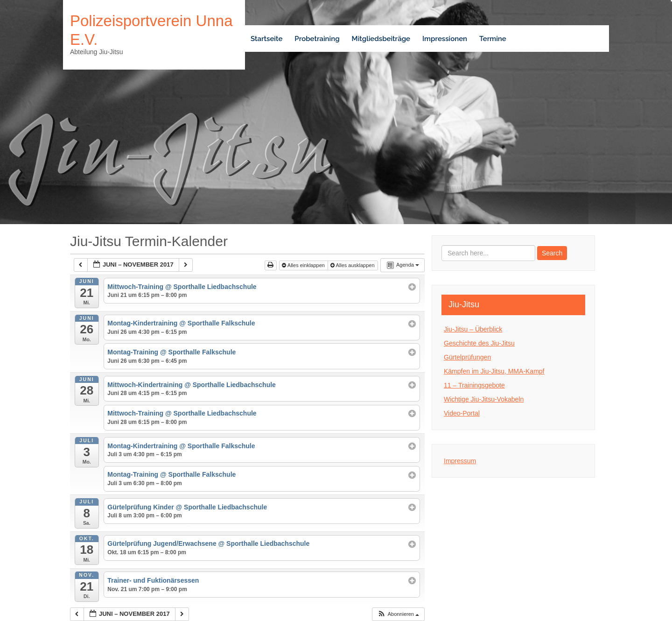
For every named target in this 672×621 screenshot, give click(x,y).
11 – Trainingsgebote (474, 385)
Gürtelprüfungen (467, 357)
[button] (398, 614)
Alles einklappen (304, 265)
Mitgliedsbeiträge (381, 39)
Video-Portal (462, 413)
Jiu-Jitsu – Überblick (473, 329)
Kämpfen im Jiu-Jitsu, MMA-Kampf (494, 371)
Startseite (266, 39)
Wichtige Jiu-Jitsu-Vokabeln (484, 399)
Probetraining (317, 39)
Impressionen (445, 39)
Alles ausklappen (353, 265)
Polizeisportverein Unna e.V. (151, 30)
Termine (493, 39)
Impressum (460, 461)
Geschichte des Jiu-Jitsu (479, 343)
